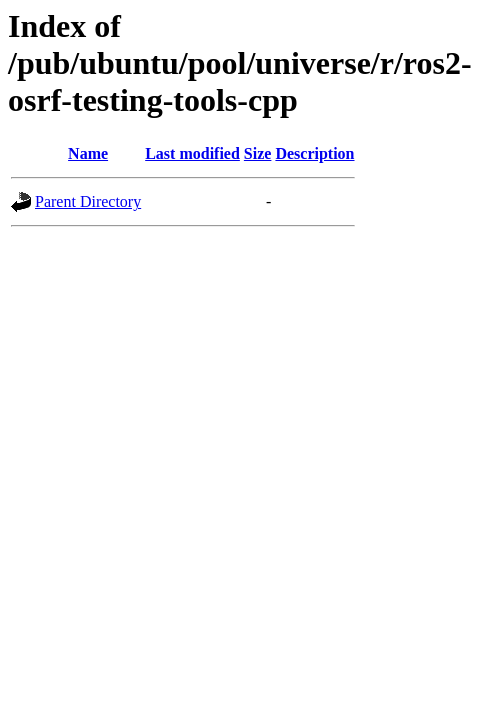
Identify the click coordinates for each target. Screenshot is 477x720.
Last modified (192, 153)
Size (258, 153)
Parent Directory (88, 201)
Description (314, 153)
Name (88, 153)
